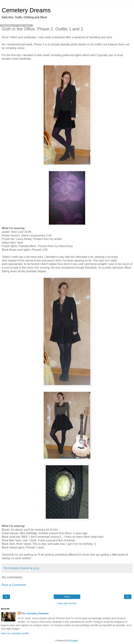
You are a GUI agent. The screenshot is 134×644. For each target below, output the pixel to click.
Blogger (74, 641)
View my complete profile (15, 633)
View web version (67, 603)
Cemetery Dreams (26, 10)
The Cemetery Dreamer (35, 613)
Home (67, 597)
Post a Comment (14, 585)
